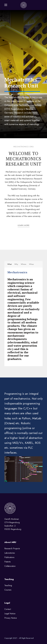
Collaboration (10, 566)
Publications (9, 557)
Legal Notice (10, 614)
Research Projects (12, 549)
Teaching (8, 585)
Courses (8, 590)
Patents (8, 562)
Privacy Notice (11, 618)
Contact (8, 609)
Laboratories (10, 553)
